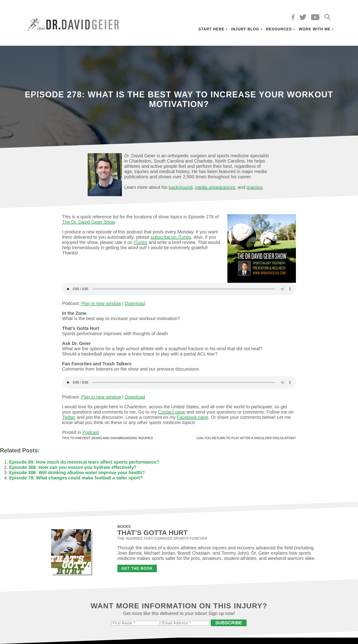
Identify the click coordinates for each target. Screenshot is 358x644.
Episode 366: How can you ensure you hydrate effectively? (73, 467)
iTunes (141, 242)
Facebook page (192, 417)
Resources (279, 29)
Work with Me (315, 29)
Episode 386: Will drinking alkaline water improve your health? (77, 473)
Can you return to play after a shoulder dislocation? (246, 438)
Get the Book (137, 568)
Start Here (211, 29)
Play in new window (101, 303)
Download (135, 303)
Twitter (69, 417)
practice (255, 187)
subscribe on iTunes (171, 237)
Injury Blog (245, 29)
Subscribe (229, 623)
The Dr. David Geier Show (88, 222)
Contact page (172, 412)
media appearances (215, 187)
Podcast (91, 432)
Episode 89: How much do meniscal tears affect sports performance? (84, 462)
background (181, 187)
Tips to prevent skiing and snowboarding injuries (108, 438)
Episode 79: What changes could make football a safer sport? (76, 478)
